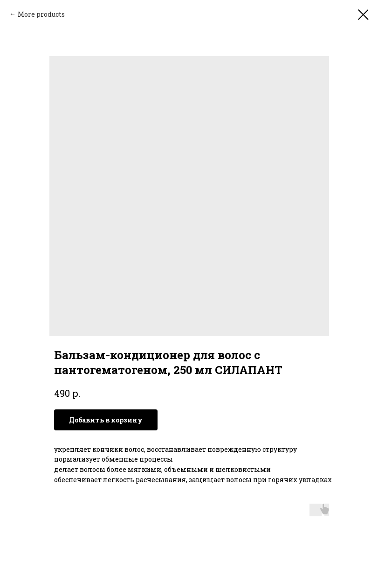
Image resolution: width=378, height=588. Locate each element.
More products (41, 14)
